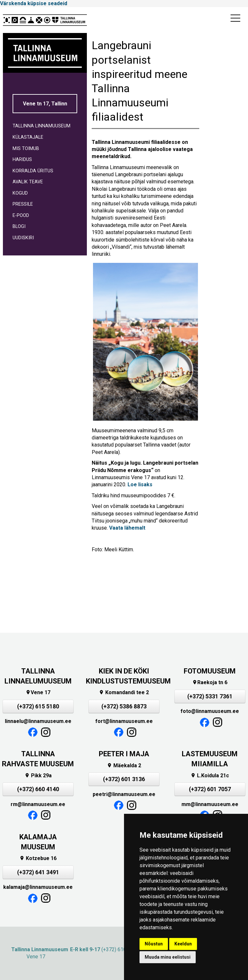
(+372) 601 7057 (210, 789)
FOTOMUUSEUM (210, 671)
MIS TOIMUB (26, 149)
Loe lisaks (140, 485)
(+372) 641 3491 (38, 872)
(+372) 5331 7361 (210, 696)
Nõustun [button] (154, 944)
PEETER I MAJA (124, 754)
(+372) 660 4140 (38, 789)
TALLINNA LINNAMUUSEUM (41, 126)
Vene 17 (38, 692)
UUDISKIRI (23, 238)
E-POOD (21, 215)
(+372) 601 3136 (124, 779)
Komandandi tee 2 (124, 692)
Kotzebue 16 (38, 858)
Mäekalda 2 (124, 765)
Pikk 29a (38, 775)
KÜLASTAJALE (28, 137)
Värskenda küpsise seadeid (34, 3)
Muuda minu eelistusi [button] (168, 957)
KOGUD (20, 193)
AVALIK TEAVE (28, 182)
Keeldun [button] (183, 944)
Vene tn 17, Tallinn (45, 104)
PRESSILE (23, 204)
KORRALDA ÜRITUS (33, 171)
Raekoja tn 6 (210, 682)
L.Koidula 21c (210, 775)
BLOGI (19, 226)
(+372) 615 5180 (38, 706)
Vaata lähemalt (127, 528)
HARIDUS (22, 160)
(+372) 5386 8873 (124, 706)
